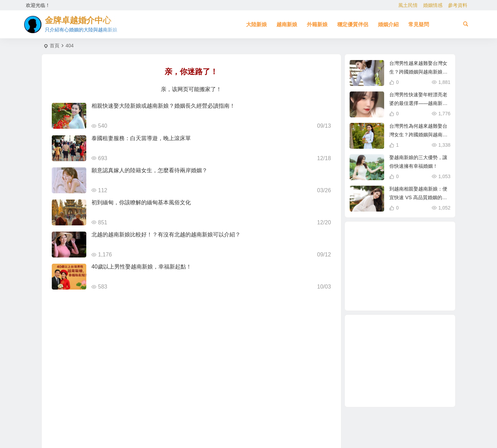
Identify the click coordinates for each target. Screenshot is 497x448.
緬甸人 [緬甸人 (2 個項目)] (389, 281)
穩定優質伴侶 (353, 24)
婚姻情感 (433, 5)
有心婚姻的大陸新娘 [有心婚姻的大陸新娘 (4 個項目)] (410, 284)
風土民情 (408, 5)
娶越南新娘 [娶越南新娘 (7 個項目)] (380, 288)
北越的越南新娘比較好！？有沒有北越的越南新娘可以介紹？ (166, 235)
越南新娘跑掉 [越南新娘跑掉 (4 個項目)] (429, 259)
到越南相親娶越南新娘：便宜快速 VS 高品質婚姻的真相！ (418, 197)
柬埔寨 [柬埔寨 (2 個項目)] (377, 267)
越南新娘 (287, 24)
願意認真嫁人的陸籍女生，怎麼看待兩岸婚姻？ (149, 170)
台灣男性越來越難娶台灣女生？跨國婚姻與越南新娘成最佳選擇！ (418, 72)
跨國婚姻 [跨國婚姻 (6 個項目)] (424, 275)
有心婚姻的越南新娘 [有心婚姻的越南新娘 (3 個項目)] (380, 249)
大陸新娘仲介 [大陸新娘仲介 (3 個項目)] (416, 249)
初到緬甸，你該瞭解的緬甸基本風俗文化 (141, 202)
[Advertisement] (400, 361)
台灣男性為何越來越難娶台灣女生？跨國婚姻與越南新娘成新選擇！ (418, 135)
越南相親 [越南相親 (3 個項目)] (416, 292)
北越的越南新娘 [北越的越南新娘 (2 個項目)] (414, 242)
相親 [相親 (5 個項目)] (398, 295)
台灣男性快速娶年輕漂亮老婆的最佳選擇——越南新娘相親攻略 (418, 103)
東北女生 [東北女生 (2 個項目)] (392, 252)
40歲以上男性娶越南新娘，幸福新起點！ (142, 267)
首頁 (55, 46)
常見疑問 (419, 24)
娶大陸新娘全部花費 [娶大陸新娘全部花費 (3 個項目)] (403, 266)
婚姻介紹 (388, 24)
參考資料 (458, 5)
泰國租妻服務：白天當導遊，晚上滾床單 (141, 138)
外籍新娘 (317, 24)
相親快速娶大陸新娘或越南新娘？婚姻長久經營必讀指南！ (163, 106)
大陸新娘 (256, 24)
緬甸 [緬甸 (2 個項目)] (417, 258)
